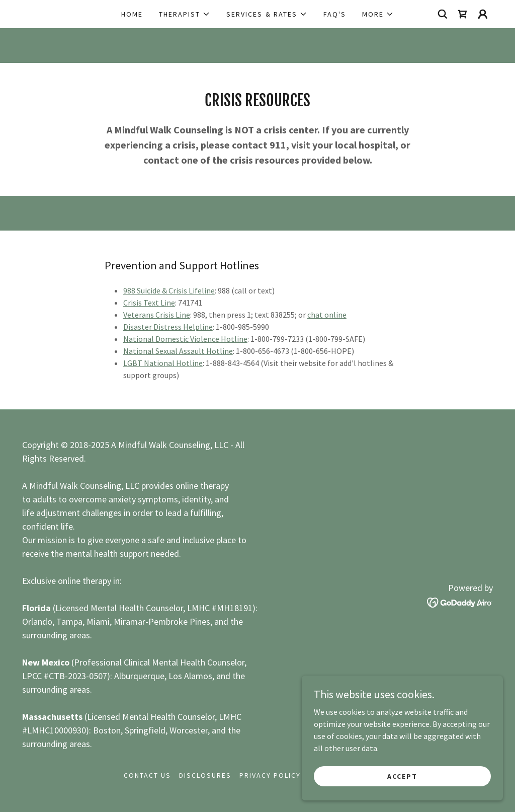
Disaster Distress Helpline (168, 327)
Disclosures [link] (205, 775)
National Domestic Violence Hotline (185, 339)
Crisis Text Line (149, 303)
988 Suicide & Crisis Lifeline (169, 290)
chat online (327, 315)
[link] (463, 14)
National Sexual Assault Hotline (178, 351)
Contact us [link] (147, 775)
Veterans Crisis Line (157, 315)
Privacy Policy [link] (270, 775)
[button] (185, 14)
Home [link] (132, 14)
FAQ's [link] (335, 14)
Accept (402, 776)
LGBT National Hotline (163, 363)
